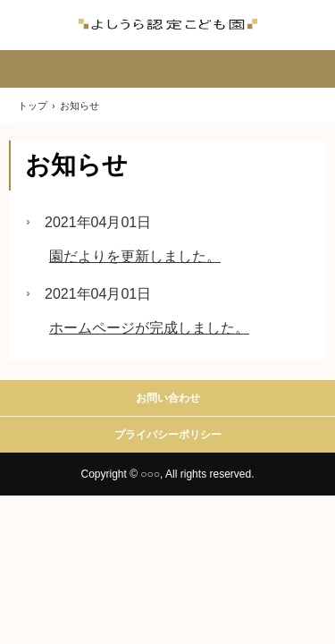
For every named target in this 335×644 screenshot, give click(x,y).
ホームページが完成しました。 (149, 328)
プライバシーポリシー (168, 435)
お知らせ (76, 165)
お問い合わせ (168, 398)
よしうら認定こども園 (168, 25)
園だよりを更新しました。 (135, 256)
